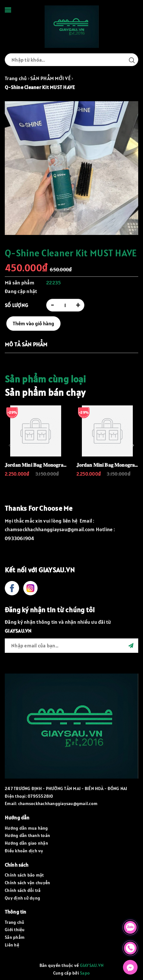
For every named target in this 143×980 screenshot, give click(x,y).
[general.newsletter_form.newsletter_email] (71, 646)
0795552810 (40, 796)
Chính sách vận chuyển (27, 883)
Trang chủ (14, 922)
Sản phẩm (15, 937)
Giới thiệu (15, 930)
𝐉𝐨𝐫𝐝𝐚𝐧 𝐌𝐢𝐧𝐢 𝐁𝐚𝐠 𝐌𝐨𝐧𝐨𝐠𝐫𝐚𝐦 (36, 465)
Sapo (85, 973)
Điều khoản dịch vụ (24, 851)
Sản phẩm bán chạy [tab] (45, 392)
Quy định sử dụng (22, 898)
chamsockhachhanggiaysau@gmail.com (58, 803)
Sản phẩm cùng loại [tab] (45, 379)
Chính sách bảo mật (24, 875)
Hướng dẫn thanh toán (27, 835)
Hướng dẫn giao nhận (26, 843)
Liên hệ (12, 945)
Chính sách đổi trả (23, 890)
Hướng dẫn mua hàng (26, 828)
